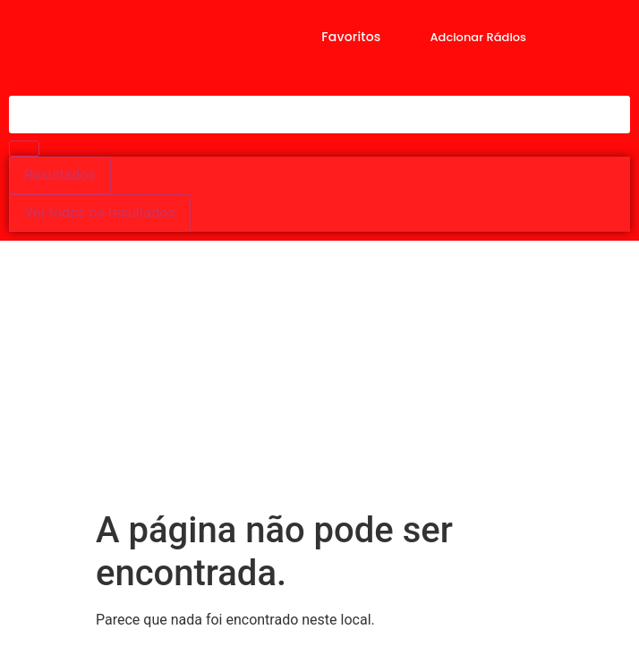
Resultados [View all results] (60, 175)
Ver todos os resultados (100, 213)
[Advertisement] (319, 375)
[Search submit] (24, 149)
